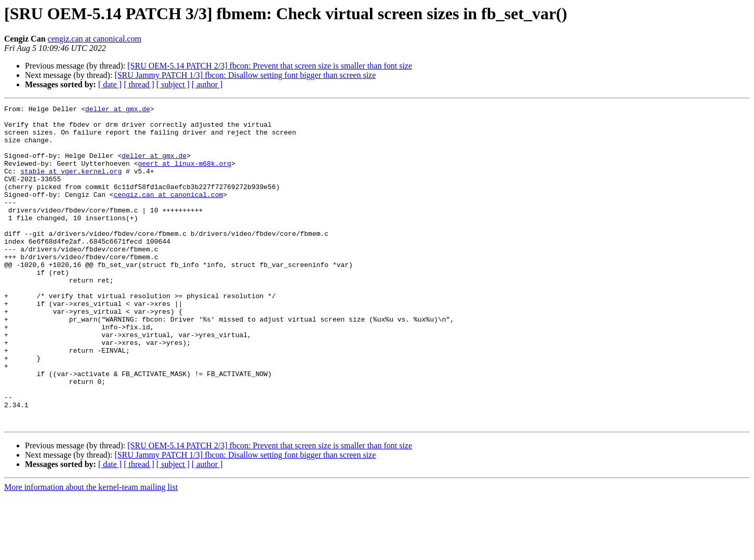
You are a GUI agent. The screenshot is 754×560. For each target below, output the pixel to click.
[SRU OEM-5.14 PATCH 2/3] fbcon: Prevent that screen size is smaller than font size (270, 66)
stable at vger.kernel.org (71, 185)
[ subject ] (173, 84)
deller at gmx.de (118, 110)
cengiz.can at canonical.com (95, 39)
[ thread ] (139, 84)
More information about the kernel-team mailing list (91, 551)
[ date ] (110, 84)
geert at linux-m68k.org (184, 176)
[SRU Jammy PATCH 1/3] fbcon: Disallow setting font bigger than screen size (245, 75)
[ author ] (207, 84)
